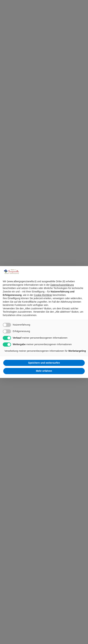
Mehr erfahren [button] (44, 371)
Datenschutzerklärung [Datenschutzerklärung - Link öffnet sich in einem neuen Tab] (62, 285)
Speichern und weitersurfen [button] (44, 363)
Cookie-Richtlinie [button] (43, 295)
